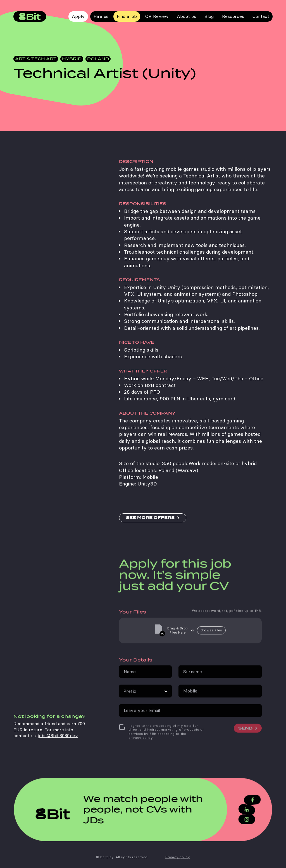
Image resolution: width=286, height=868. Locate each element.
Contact (261, 16)
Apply (78, 16)
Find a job (127, 16)
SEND (245, 739)
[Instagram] (244, 819)
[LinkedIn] (244, 810)
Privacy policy (178, 857)
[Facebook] (249, 800)
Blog (209, 16)
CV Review (157, 16)
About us (186, 16)
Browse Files (211, 641)
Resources (233, 16)
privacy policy (141, 749)
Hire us (101, 16)
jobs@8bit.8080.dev (58, 758)
